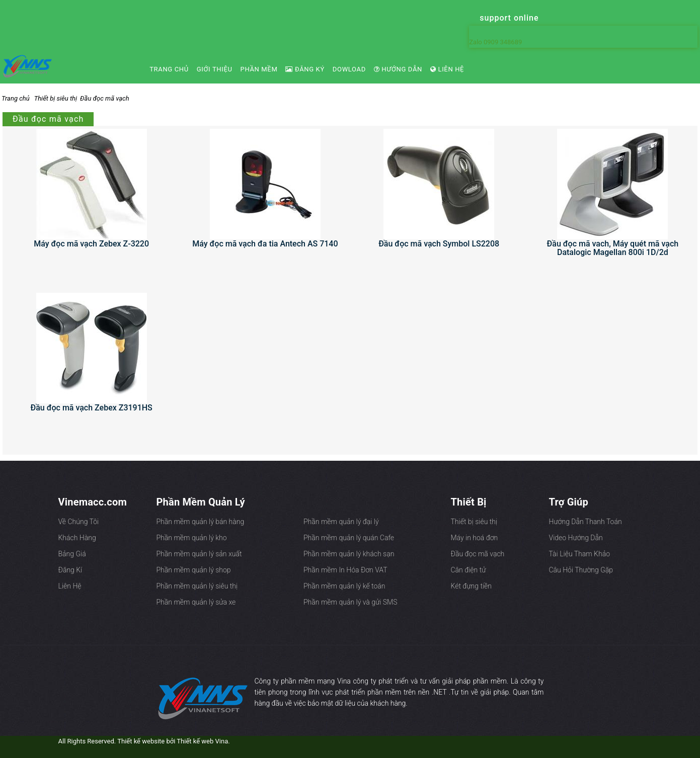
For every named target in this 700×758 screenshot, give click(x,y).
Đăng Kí (70, 570)
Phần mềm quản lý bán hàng (201, 522)
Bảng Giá (72, 554)
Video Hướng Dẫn (576, 538)
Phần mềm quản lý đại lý (341, 522)
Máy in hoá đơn (475, 538)
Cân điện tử (469, 570)
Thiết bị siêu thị (56, 98)
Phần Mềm (259, 69)
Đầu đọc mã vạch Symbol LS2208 (439, 244)
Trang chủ (169, 69)
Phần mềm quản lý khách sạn (349, 554)
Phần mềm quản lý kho (192, 538)
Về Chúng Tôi (79, 522)
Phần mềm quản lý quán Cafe (349, 538)
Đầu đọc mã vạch (105, 98)
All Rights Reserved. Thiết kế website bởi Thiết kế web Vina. (144, 741)
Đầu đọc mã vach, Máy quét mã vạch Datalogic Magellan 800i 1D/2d (613, 248)
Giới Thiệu (215, 69)
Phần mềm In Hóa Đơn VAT (345, 570)
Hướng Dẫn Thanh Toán (586, 522)
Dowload (349, 69)
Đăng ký (305, 69)
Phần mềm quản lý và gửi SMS (350, 602)
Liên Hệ (447, 69)
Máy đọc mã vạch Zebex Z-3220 (91, 244)
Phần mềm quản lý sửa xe (196, 602)
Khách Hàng (77, 538)
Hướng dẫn (398, 69)
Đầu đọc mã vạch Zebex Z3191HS (91, 408)
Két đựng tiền (472, 586)
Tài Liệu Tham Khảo (579, 554)
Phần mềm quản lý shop (194, 570)
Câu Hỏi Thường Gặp (581, 570)
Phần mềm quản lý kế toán (344, 586)
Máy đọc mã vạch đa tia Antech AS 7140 (265, 244)
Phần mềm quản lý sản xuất (199, 554)
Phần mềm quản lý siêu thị (197, 586)
